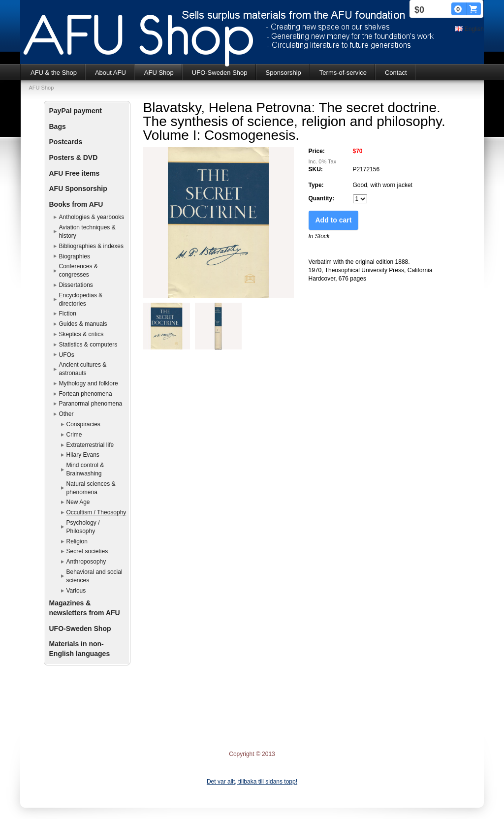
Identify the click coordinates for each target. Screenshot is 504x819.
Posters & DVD (74, 157)
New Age (78, 502)
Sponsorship (283, 73)
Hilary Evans (83, 455)
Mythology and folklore (89, 383)
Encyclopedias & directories (81, 299)
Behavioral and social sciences (94, 576)
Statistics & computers (88, 345)
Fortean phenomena (86, 394)
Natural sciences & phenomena (91, 488)
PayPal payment (76, 111)
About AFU (110, 73)
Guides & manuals (83, 324)
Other (66, 414)
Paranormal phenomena (91, 404)
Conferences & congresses (79, 270)
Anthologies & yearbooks (92, 217)
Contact (396, 73)
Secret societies (87, 551)
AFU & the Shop (54, 73)
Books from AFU (76, 204)
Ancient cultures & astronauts (83, 369)
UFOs (67, 355)
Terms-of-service (343, 73)
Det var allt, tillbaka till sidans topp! (252, 782)
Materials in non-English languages (80, 649)
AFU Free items (75, 173)
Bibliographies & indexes (91, 246)
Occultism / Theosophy (96, 512)
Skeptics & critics (81, 334)
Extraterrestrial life (90, 445)
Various (76, 591)
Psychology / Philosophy (83, 527)
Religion (77, 541)
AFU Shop (159, 73)
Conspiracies (83, 424)
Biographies (75, 256)
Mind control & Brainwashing (85, 469)
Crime (74, 435)
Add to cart (334, 220)
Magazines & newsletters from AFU (85, 608)
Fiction (68, 314)
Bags (58, 126)
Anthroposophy (86, 562)
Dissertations (76, 285)
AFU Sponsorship (78, 189)
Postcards (66, 142)
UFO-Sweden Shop (220, 73)
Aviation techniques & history (87, 232)
